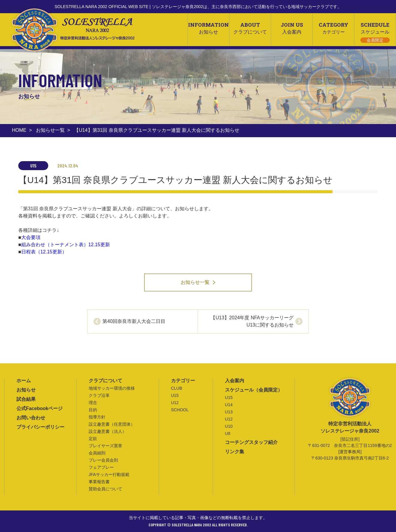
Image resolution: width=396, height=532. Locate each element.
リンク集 (235, 452)
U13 (229, 412)
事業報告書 (99, 482)
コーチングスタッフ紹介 (251, 442)
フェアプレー (101, 467)
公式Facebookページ (40, 408)
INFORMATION (208, 28)
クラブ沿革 (99, 395)
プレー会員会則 (103, 460)
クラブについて (105, 381)
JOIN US (292, 28)
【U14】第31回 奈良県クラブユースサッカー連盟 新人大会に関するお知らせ (157, 130)
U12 (175, 403)
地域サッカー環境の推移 (112, 388)
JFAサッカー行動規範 (109, 474)
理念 (93, 403)
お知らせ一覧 (50, 130)
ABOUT (250, 28)
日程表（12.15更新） (44, 252)
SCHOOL (180, 410)
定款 (93, 439)
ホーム (24, 381)
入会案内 (235, 381)
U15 (175, 395)
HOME (19, 130)
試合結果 (26, 399)
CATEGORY (333, 28)
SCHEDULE (375, 32)
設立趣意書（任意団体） (112, 424)
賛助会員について (105, 489)
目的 (93, 410)
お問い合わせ (31, 418)
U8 (228, 433)
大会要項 (31, 237)
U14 (229, 405)
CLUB (177, 388)
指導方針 (97, 417)
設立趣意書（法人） (108, 431)
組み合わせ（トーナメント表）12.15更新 (66, 245)
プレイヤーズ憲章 (105, 446)
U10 (229, 426)
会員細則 (97, 453)
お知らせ (26, 390)
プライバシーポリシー (40, 427)
